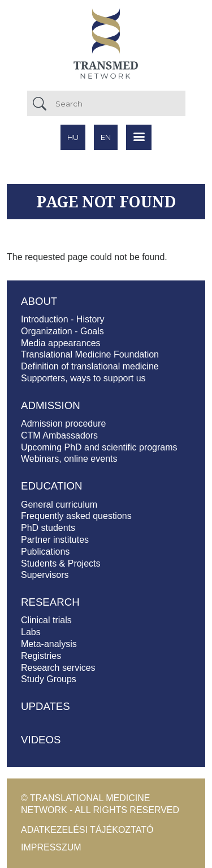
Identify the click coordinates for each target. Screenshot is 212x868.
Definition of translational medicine (90, 366)
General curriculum (59, 505)
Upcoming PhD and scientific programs (99, 447)
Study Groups (49, 679)
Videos (41, 740)
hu (73, 137)
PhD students (48, 528)
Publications (45, 552)
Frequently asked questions (76, 516)
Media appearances (61, 343)
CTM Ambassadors (59, 435)
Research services (58, 668)
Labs (31, 632)
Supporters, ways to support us (83, 378)
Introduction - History (63, 319)
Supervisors (45, 575)
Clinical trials (46, 620)
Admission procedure (63, 424)
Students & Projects (61, 563)
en (106, 137)
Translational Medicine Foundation (90, 354)
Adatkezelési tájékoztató (87, 830)
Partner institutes (55, 540)
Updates (46, 706)
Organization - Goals (62, 331)
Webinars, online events (69, 459)
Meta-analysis (49, 644)
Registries (41, 656)
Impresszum (51, 847)
